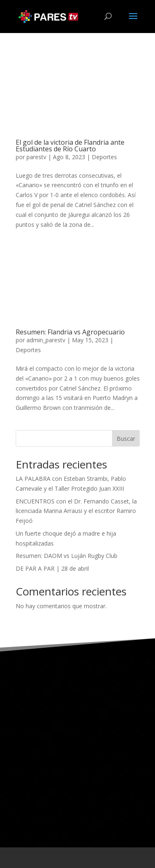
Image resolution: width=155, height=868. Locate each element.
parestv (36, 157)
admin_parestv (46, 340)
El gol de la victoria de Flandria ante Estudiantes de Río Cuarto (70, 146)
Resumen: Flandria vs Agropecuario (70, 332)
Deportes (104, 157)
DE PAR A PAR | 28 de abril (52, 568)
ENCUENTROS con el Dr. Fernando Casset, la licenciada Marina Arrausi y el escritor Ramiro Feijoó (76, 511)
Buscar (126, 439)
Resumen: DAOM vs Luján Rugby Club (67, 556)
